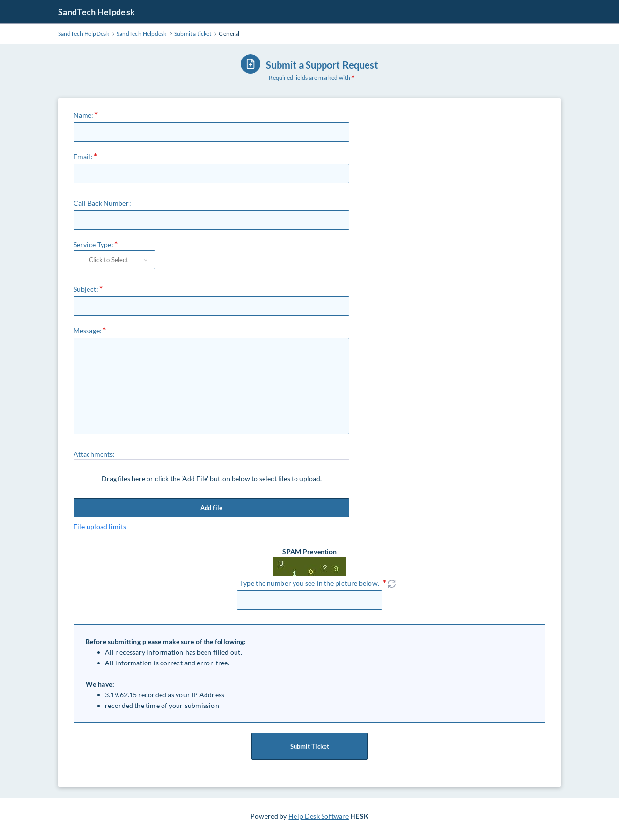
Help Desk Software (318, 816)
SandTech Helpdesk (96, 12)
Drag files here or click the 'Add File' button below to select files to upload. (212, 479)
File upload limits (100, 526)
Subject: (86, 289)
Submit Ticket (309, 746)
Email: (83, 156)
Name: (84, 115)
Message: (88, 331)
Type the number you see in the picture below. (309, 583)
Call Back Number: (102, 203)
